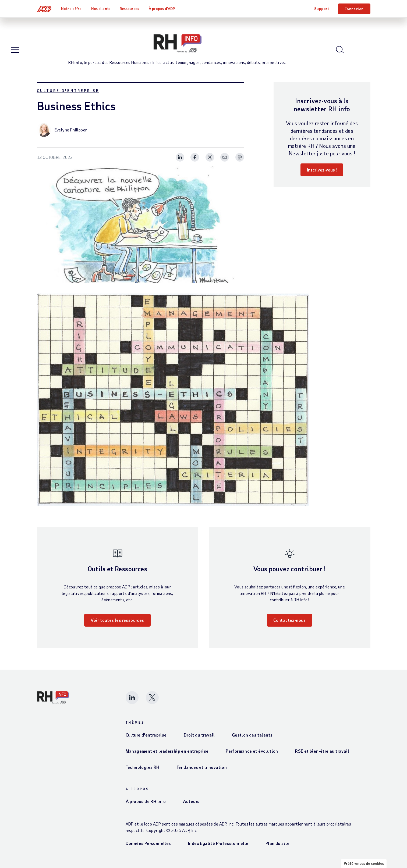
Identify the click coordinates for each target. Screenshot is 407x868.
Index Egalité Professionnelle (218, 843)
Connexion (354, 9)
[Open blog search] (340, 50)
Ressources (129, 8)
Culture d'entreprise (68, 90)
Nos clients (101, 8)
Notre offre (71, 8)
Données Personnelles (148, 843)
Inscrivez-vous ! (322, 170)
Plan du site (278, 843)
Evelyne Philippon (71, 130)
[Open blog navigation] (15, 50)
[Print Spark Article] (240, 157)
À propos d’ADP (162, 8)
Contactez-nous (290, 620)
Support (322, 8)
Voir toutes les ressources (117, 620)
